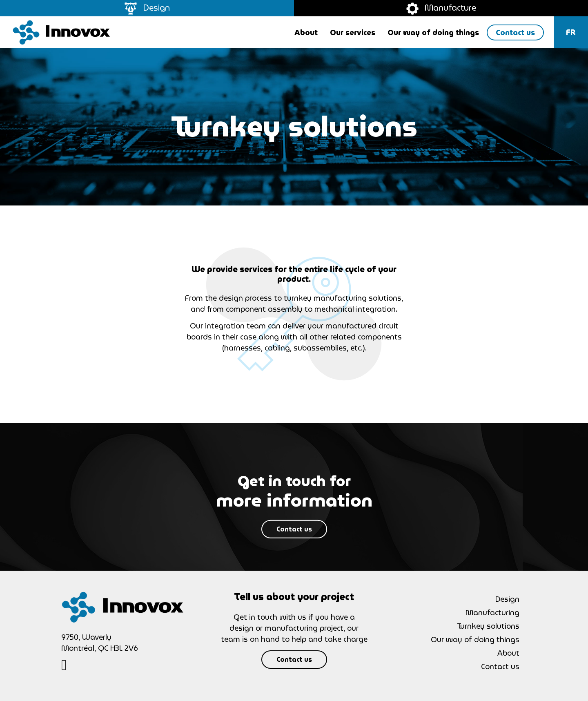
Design (147, 8)
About (508, 653)
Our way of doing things (475, 640)
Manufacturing (492, 613)
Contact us (294, 529)
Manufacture (441, 8)
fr (571, 32)
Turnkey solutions (488, 626)
